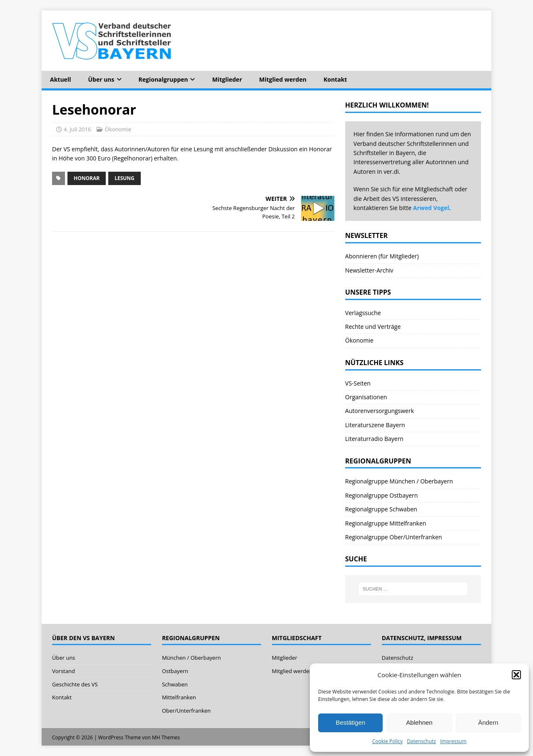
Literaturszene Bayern (375, 425)
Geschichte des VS (75, 684)
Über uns (101, 79)
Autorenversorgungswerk (380, 411)
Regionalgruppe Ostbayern (382, 495)
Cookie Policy (387, 741)
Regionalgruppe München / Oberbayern (399, 481)
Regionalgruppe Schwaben (381, 509)
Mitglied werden (283, 79)
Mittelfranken (179, 697)
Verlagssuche (363, 313)
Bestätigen (350, 722)
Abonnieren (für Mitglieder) (382, 256)
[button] (516, 675)
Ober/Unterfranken (186, 711)
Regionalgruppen (163, 79)
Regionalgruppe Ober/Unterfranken (394, 537)
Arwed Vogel (431, 208)
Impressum (453, 741)
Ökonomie (118, 129)
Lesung (125, 178)
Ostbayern (175, 671)
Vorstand (64, 671)
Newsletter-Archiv (369, 270)
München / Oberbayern (192, 658)
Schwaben (175, 684)
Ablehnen (419, 722)
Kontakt (335, 79)
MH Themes (166, 737)
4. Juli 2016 (77, 129)
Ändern (488, 722)
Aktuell (60, 79)
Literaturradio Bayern (374, 439)
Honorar (87, 178)
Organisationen (366, 397)
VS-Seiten (358, 383)
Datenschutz (421, 741)
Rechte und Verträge (373, 327)
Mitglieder (227, 79)
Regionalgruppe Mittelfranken (386, 523)
